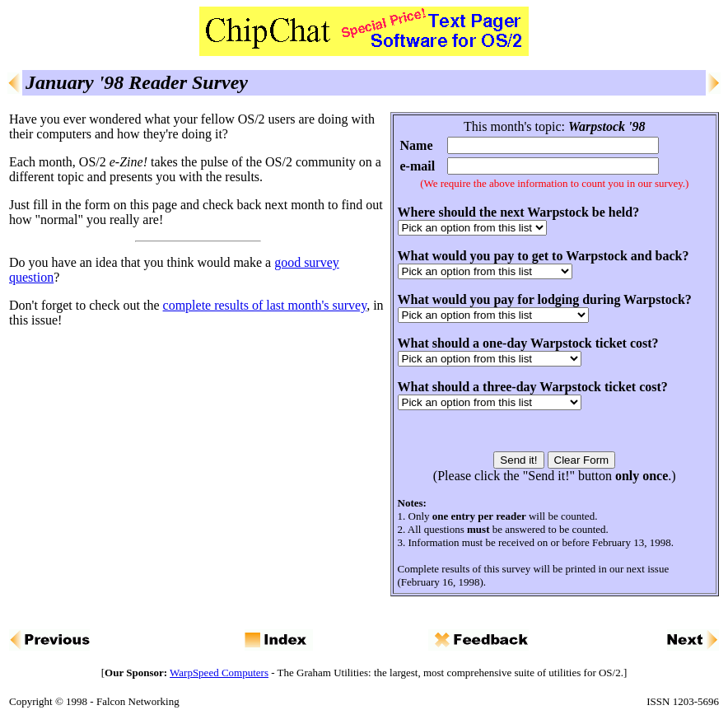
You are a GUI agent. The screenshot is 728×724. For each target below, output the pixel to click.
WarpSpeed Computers (219, 673)
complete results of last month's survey (265, 305)
